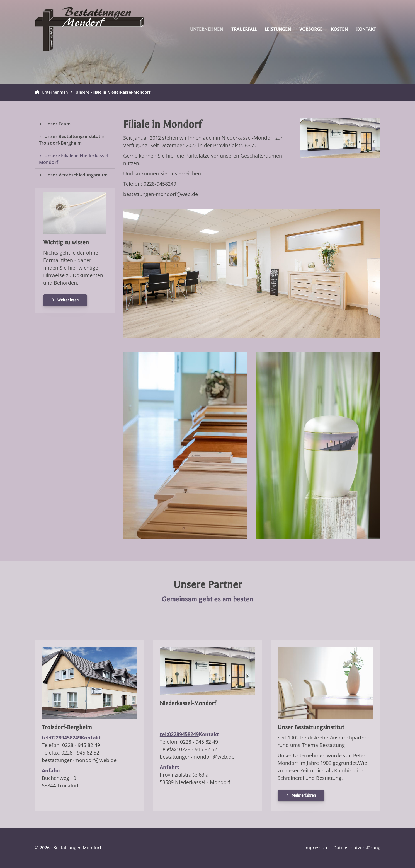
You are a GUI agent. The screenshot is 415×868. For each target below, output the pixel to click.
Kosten (339, 29)
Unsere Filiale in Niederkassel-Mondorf (113, 92)
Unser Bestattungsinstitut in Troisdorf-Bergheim (72, 140)
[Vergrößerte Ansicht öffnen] (340, 138)
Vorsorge (311, 29)
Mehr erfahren (304, 795)
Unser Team (57, 124)
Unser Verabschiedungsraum (76, 175)
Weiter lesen (68, 300)
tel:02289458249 (61, 738)
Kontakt (366, 29)
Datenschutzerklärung (357, 848)
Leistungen (278, 29)
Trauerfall (244, 29)
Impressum (317, 848)
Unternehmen (207, 29)
